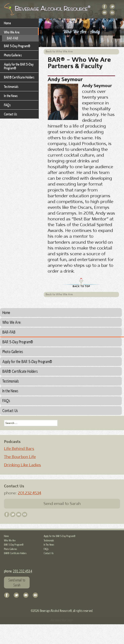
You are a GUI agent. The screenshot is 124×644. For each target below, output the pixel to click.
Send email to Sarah (62, 504)
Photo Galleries (13, 55)
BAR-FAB (13, 38)
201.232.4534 (30, 493)
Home (7, 23)
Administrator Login (62, 620)
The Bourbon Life (20, 457)
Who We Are (10, 540)
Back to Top (81, 286)
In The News (49, 545)
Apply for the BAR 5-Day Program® (19, 66)
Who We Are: (12, 32)
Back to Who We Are (59, 51)
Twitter (112, 7)
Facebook (105, 7)
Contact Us (105, 13)
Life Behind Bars (19, 449)
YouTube (112, 13)
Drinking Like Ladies (22, 465)
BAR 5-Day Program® (17, 46)
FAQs (7, 105)
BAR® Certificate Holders (19, 77)
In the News (11, 96)
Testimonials (11, 86)
